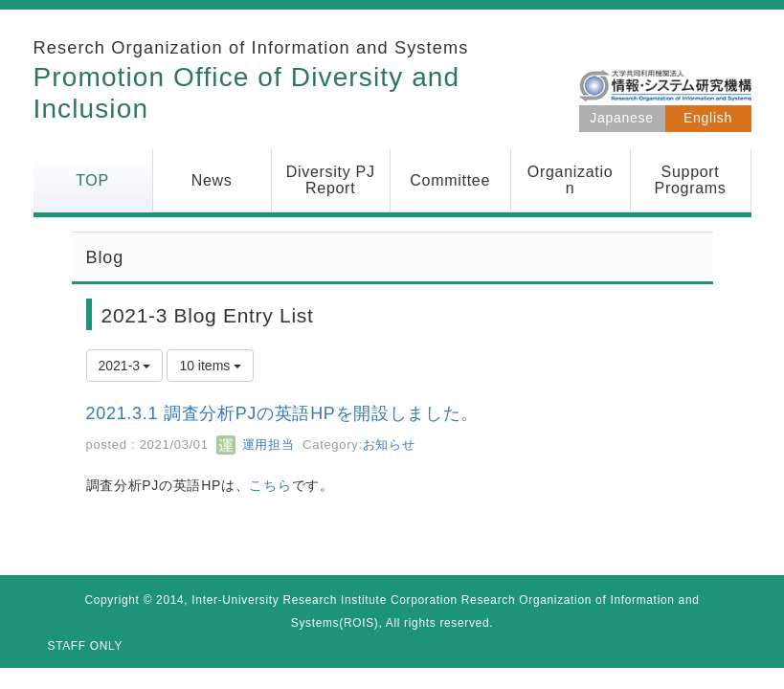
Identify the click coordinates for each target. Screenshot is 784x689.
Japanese (621, 118)
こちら (270, 485)
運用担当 (255, 445)
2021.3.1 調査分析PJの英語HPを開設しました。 (283, 413)
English (708, 118)
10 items (210, 366)
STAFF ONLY (86, 646)
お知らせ (389, 445)
